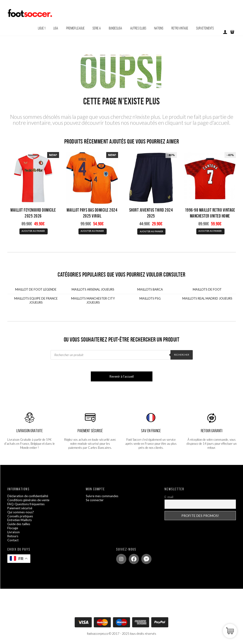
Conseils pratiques (20, 516)
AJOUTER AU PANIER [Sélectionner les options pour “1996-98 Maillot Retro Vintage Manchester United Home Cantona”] (210, 231)
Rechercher (182, 355)
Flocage (13, 528)
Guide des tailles (19, 524)
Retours (13, 536)
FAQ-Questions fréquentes (26, 504)
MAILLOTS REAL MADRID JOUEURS (207, 298)
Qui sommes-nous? (21, 512)
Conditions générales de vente (28, 500)
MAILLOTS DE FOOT (207, 289)
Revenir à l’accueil (122, 376)
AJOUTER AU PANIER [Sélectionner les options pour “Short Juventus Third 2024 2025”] (151, 231)
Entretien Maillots (20, 520)
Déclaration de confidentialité (28, 496)
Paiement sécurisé (20, 508)
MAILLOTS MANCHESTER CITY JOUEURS (93, 300)
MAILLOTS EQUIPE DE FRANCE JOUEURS (36, 300)
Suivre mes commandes (102, 496)
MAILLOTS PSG (150, 298)
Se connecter (95, 500)
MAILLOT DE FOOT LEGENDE (36, 289)
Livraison (14, 532)
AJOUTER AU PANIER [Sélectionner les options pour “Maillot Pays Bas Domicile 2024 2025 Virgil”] (92, 231)
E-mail (169, 497)
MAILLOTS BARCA (150, 289)
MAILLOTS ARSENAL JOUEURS (93, 289)
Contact (13, 540)
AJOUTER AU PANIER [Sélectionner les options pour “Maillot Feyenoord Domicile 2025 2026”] (33, 231)
